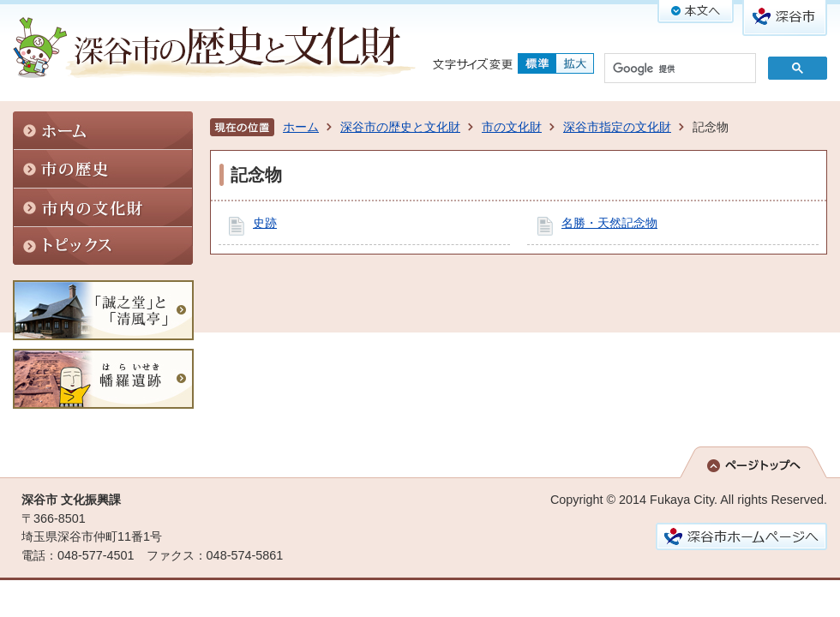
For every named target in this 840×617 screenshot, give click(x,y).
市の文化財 (512, 127)
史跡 (265, 223)
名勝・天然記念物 (609, 223)
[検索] (678, 69)
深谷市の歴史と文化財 (400, 127)
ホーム (301, 127)
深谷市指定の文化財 (617, 127)
